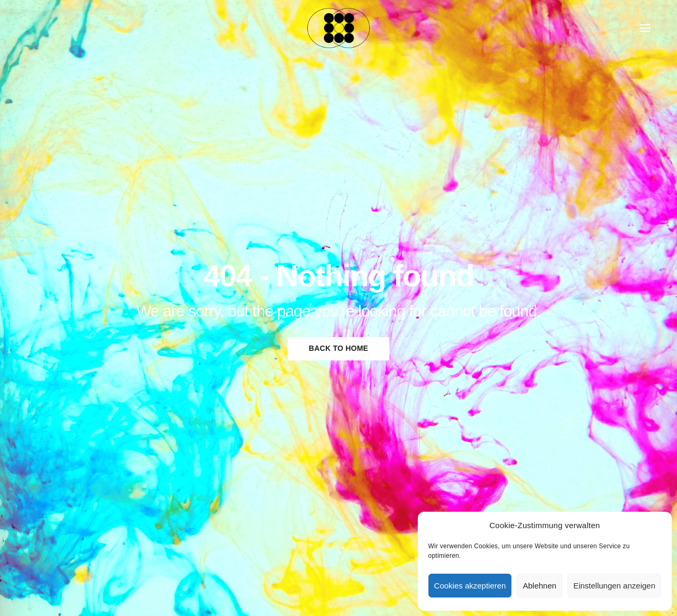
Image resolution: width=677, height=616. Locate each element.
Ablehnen (539, 586)
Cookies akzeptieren (470, 586)
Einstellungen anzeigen (614, 586)
